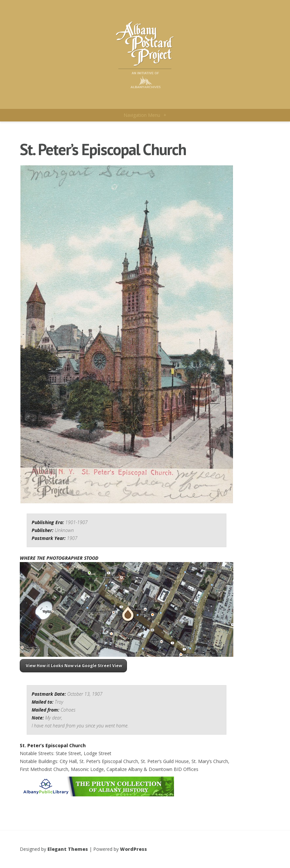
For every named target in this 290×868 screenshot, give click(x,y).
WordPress (133, 849)
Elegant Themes (68, 849)
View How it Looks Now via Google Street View (73, 666)
